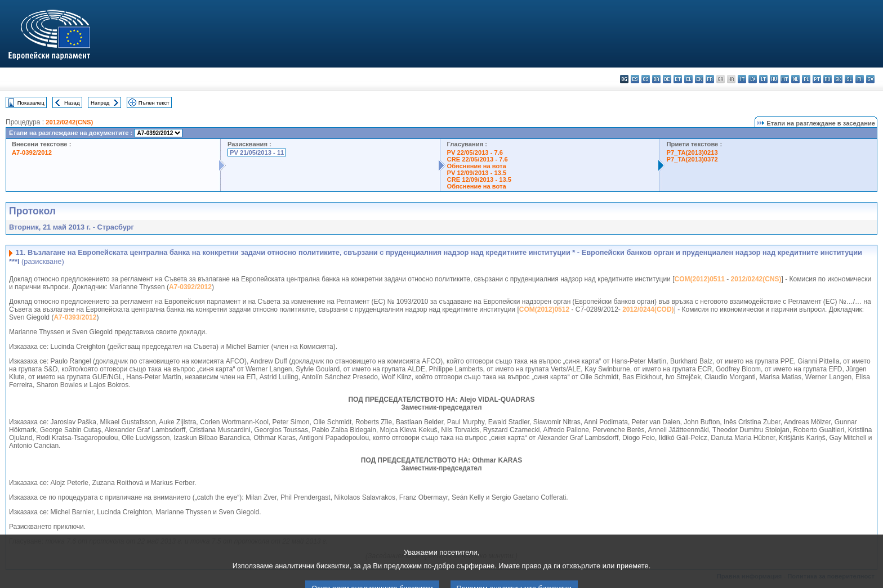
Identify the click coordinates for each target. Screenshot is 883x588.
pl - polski (806, 79)
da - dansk (656, 79)
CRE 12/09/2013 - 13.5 (479, 179)
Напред (100, 103)
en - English (699, 79)
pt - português (817, 79)
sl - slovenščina (849, 79)
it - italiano (742, 79)
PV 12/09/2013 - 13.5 (477, 173)
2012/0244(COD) (648, 309)
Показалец (31, 103)
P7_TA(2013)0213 (692, 152)
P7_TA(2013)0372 (692, 159)
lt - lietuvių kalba (763, 79)
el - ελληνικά (688, 79)
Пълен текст (154, 103)
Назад (72, 103)
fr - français (710, 79)
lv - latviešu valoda (753, 79)
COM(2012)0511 (699, 279)
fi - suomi (860, 79)
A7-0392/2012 (32, 152)
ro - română (828, 79)
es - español (635, 79)
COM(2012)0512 (544, 309)
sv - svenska (870, 79)
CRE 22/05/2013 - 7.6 (478, 159)
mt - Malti (785, 79)
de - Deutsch (667, 79)
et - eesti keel (678, 79)
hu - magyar (774, 79)
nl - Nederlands (795, 79)
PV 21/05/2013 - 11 (257, 152)
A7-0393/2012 (75, 317)
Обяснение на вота (477, 166)
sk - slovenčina (838, 79)
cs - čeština (646, 79)
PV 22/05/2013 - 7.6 (475, 152)
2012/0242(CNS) (69, 122)
